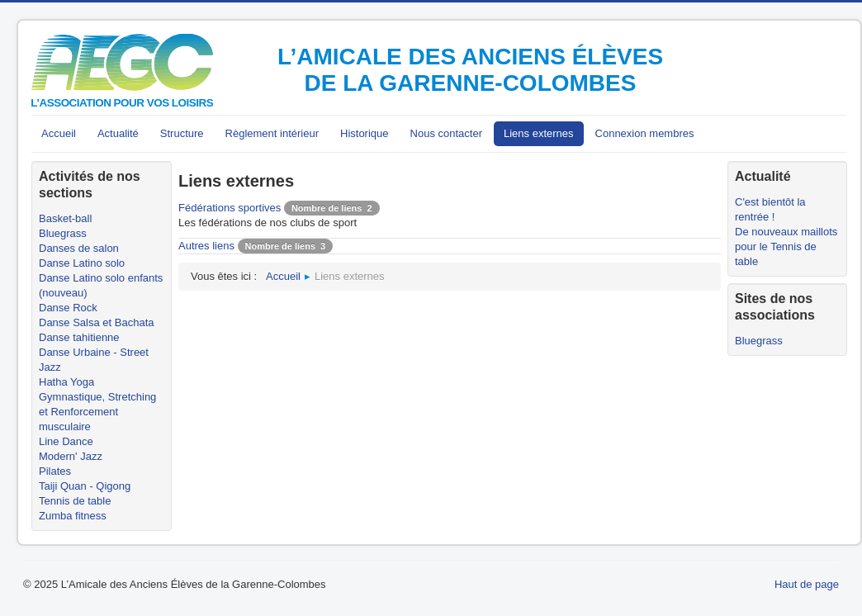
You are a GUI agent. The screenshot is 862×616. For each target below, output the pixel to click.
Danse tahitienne (79, 337)
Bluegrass (63, 233)
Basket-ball (65, 218)
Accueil (59, 133)
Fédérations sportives (230, 208)
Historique (365, 133)
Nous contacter (446, 133)
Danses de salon (79, 248)
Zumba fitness (73, 516)
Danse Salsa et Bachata (96, 322)
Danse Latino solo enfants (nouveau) (101, 285)
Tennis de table (75, 501)
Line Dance (66, 441)
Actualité (118, 133)
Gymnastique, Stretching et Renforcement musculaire (97, 412)
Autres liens (206, 246)
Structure (182, 133)
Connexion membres (645, 133)
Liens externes (539, 133)
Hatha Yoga (66, 382)
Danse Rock (68, 308)
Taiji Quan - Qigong (85, 486)
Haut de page (807, 584)
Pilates (55, 471)
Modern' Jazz (71, 456)
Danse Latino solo (82, 263)
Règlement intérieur (272, 133)
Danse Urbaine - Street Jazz (94, 360)
